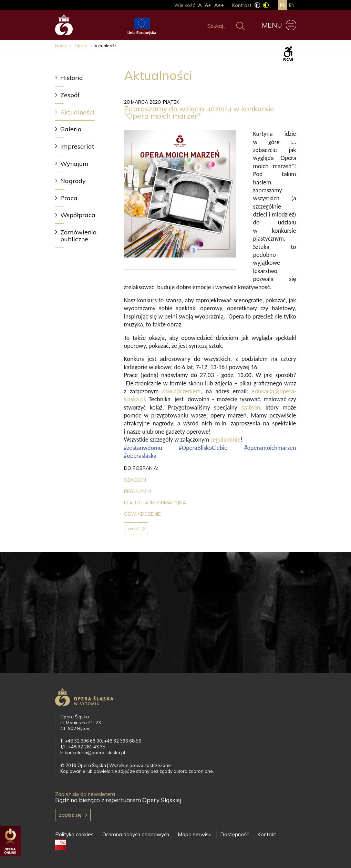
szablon (251, 407)
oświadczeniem (182, 391)
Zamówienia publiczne (79, 236)
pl (283, 5)
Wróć (133, 528)
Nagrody (73, 181)
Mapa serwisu (195, 834)
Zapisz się (70, 815)
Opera (81, 46)
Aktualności (77, 112)
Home (61, 46)
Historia (72, 78)
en (292, 5)
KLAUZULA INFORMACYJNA (155, 503)
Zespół (70, 95)
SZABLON (135, 480)
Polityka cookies (74, 834)
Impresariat (77, 146)
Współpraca (78, 215)
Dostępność (234, 834)
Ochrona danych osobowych (136, 834)
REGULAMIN (137, 491)
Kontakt (267, 834)
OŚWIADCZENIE (142, 514)
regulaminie (225, 440)
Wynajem (74, 164)
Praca (69, 198)
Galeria (71, 129)
